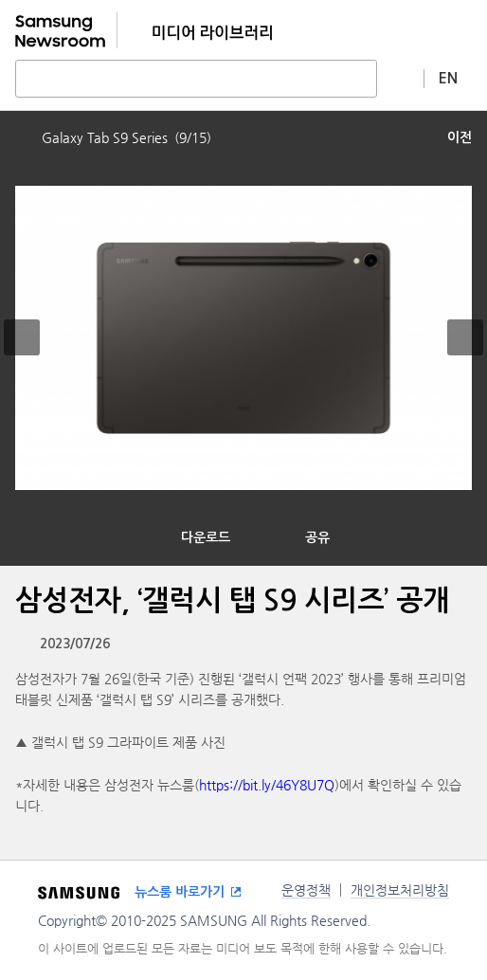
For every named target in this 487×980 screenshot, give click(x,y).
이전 (460, 137)
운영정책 (306, 890)
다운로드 (206, 537)
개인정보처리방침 (400, 890)
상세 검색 (401, 78)
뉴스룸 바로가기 (180, 892)
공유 (317, 537)
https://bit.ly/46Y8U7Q (267, 785)
